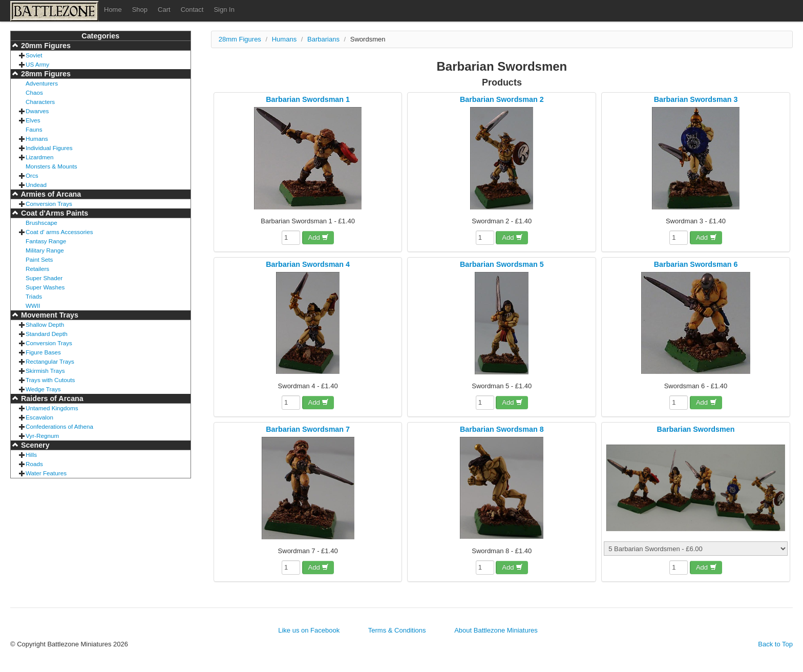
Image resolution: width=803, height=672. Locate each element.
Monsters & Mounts (51, 166)
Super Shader (44, 278)
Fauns (34, 129)
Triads (34, 296)
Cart (164, 9)
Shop (140, 9)
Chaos (34, 92)
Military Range (45, 250)
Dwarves (37, 111)
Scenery (34, 445)
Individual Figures (49, 148)
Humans (37, 139)
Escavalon (39, 417)
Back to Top (775, 644)
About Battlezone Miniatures (496, 630)
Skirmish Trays (45, 371)
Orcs (32, 175)
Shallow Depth (45, 324)
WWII (33, 306)
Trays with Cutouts (50, 380)
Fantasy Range (46, 241)
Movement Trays (49, 315)
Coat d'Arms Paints (54, 213)
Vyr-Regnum (42, 436)
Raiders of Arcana (51, 398)
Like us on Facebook (309, 630)
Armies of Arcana (50, 194)
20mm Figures (45, 46)
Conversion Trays (49, 204)
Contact (192, 9)
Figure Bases (43, 352)
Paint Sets (39, 259)
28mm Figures (45, 74)
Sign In (224, 9)
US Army (37, 64)
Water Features (46, 473)
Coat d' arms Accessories (59, 232)
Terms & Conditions (397, 630)
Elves (33, 120)
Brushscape (41, 223)
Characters (40, 102)
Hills (31, 455)
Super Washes (45, 287)
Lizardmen (40, 157)
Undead (36, 185)
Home (113, 9)
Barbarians (323, 39)
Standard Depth (47, 334)
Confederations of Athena (59, 426)
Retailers (37, 269)
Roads (34, 464)
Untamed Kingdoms (52, 408)
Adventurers (42, 83)
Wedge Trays (43, 389)
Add (319, 237)
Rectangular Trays (50, 361)
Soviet (34, 55)
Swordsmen (368, 39)
